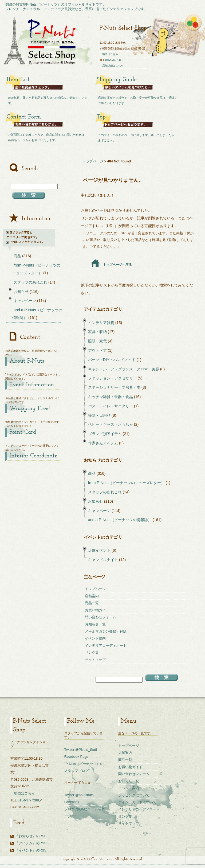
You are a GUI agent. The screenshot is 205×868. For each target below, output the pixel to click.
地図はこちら (110, 54)
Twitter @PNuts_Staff (81, 750)
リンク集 (92, 652)
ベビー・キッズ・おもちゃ (111, 424)
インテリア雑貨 (101, 323)
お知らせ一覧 (95, 624)
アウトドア (97, 350)
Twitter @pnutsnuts (79, 795)
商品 (92, 473)
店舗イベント (99, 550)
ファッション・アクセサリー (112, 378)
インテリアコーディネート (106, 646)
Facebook (72, 802)
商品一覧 (92, 603)
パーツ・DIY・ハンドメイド (112, 360)
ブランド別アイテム (105, 434)
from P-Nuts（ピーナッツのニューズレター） (126, 483)
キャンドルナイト (103, 560)
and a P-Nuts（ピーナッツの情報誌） (120, 520)
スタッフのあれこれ (105, 492)
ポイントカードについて (137, 802)
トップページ (93, 161)
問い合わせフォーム (100, 617)
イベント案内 (95, 638)
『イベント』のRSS (31, 850)
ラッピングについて (134, 795)
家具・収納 (97, 332)
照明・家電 (97, 341)
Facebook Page (76, 757)
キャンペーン (99, 511)
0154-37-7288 (114, 60)
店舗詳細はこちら (113, 66)
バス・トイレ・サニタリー (111, 406)
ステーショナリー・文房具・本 (114, 387)
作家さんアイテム (103, 443)
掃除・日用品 (99, 415)
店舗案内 (92, 596)
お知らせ (96, 501)
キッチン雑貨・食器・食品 (111, 397)
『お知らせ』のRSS (31, 836)
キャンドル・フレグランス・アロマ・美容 (124, 369)
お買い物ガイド (97, 610)
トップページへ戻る (111, 265)
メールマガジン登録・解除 (106, 631)
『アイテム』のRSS (31, 843)
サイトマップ (95, 660)
